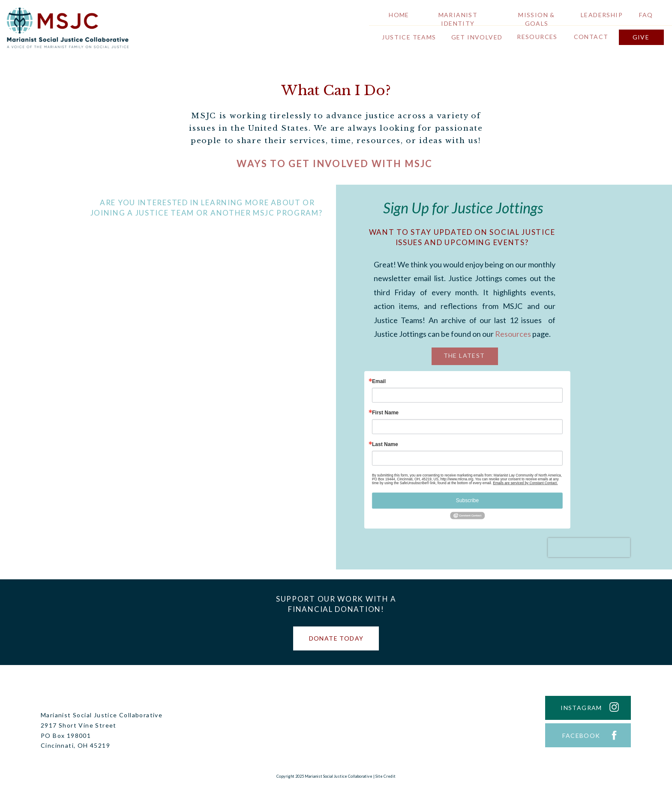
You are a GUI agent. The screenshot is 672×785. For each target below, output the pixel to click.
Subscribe (467, 501)
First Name (385, 413)
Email (379, 381)
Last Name (385, 444)
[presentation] (589, 547)
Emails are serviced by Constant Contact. (525, 483)
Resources (513, 334)
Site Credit (385, 776)
